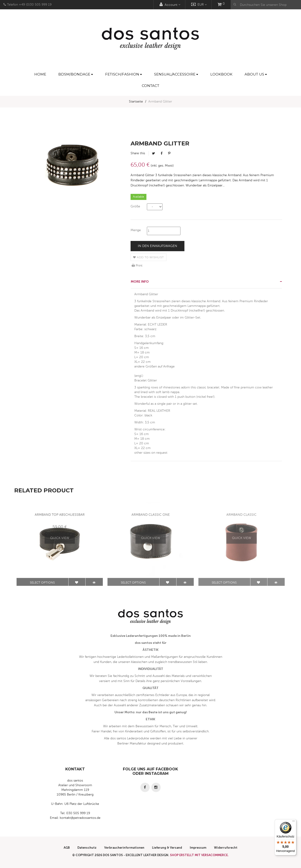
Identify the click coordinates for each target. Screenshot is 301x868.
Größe (135, 206)
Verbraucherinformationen (124, 848)
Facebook (162, 153)
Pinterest (169, 153)
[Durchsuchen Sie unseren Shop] (266, 5)
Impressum (198, 848)
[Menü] (294, 822)
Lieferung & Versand (167, 848)
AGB (67, 848)
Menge (136, 230)
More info (140, 282)
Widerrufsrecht (226, 848)
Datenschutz (87, 848)
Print (137, 266)
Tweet (154, 153)
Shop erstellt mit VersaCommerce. (199, 855)
